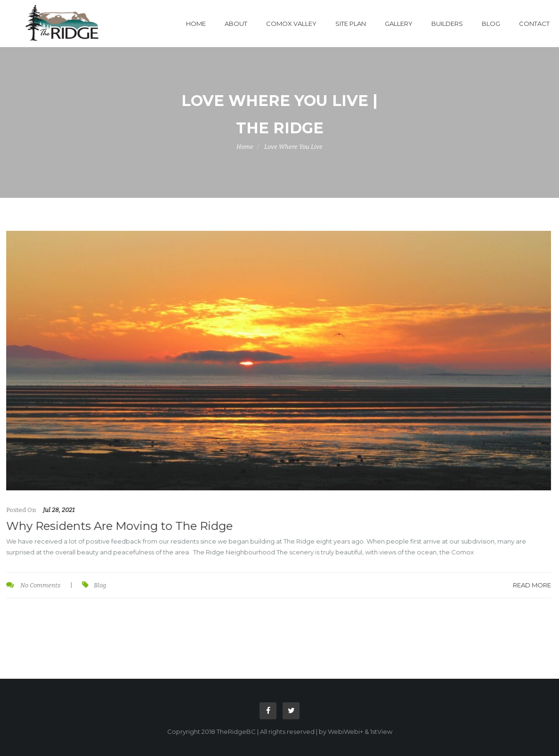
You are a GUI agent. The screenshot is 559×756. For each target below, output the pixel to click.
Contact (534, 24)
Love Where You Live (293, 147)
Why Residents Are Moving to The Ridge (119, 526)
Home (196, 24)
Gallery (399, 24)
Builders (447, 24)
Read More (531, 585)
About (236, 24)
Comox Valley (291, 24)
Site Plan (351, 24)
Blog (491, 24)
